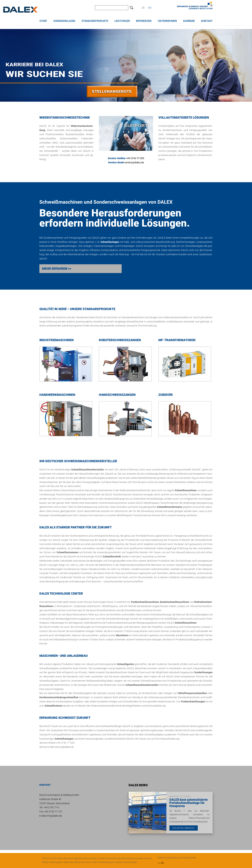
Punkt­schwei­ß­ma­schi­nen (145, 602)
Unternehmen (167, 21)
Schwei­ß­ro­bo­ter (54, 706)
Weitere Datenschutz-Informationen (177, 858)
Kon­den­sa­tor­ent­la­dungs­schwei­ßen (59, 698)
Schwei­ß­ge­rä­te (125, 664)
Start (43, 21)
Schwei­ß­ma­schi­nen (186, 491)
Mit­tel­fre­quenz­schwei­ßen (193, 693)
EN (150, 8)
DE (143, 8)
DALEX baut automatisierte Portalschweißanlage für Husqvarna (189, 803)
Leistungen (122, 21)
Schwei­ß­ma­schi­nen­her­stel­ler (88, 470)
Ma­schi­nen (122, 635)
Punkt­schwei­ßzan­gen (193, 702)
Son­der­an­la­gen (94, 561)
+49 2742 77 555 (135, 159)
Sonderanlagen (64, 21)
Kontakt (207, 21)
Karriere (189, 21)
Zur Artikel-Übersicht (185, 828)
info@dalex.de (54, 816)
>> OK (161, 863)
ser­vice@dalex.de (134, 163)
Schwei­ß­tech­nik (135, 322)
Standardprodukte (95, 21)
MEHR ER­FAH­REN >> (57, 269)
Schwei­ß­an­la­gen (64, 739)
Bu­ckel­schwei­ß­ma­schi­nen (175, 602)
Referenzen (144, 21)
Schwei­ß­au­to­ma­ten (67, 553)
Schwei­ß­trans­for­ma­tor (170, 507)
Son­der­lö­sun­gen (203, 673)
